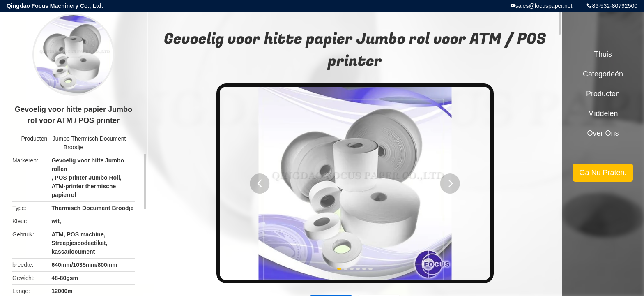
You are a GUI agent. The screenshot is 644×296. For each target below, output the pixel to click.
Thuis (603, 54)
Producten (34, 139)
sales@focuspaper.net (544, 6)
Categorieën (603, 74)
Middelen (603, 113)
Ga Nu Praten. (603, 173)
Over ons (603, 133)
